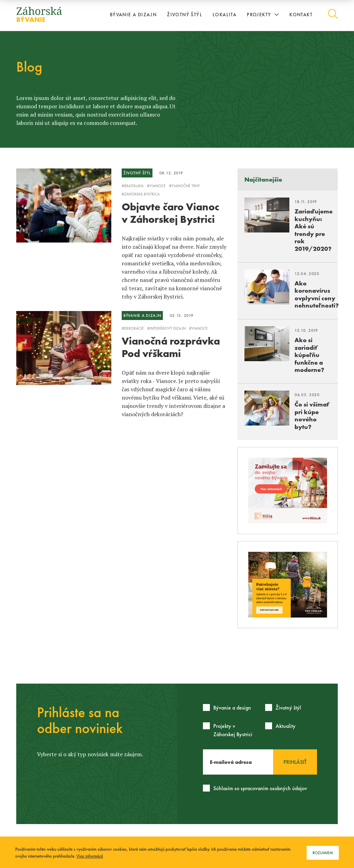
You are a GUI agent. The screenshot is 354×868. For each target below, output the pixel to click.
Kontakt (301, 15)
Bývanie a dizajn (133, 15)
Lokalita (225, 15)
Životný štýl (185, 15)
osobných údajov (288, 788)
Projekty (263, 15)
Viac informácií (90, 856)
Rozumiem (323, 853)
